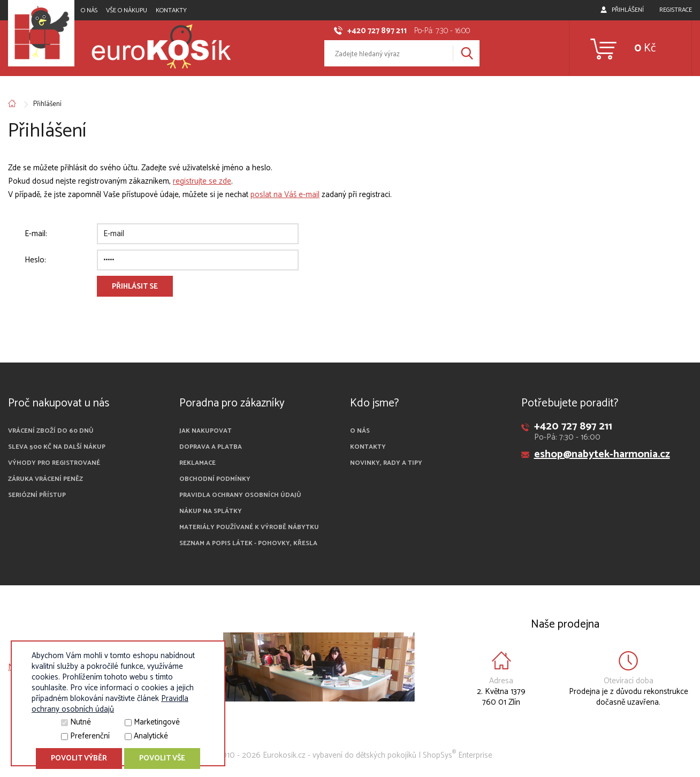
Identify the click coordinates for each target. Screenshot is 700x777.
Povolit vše (162, 759)
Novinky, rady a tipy (386, 463)
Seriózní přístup (37, 495)
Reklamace (197, 463)
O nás (89, 10)
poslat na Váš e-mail (285, 195)
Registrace (676, 10)
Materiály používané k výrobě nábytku (249, 527)
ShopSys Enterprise (458, 755)
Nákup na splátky (211, 511)
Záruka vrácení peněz (45, 479)
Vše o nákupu (127, 10)
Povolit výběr (79, 759)
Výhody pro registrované (54, 463)
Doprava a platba (211, 447)
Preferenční (90, 736)
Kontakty (171, 10)
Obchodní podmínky (215, 479)
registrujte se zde (202, 181)
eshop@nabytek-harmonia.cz (602, 454)
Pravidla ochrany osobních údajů (240, 495)
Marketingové (157, 722)
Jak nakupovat (206, 431)
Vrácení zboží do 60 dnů (51, 431)
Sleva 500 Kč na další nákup (57, 447)
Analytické (151, 736)
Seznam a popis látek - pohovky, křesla (248, 543)
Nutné (81, 722)
